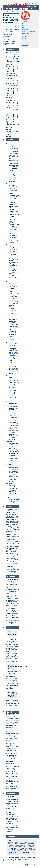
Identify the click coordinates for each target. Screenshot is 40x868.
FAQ (27, 3)
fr (16, 27)
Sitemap (37, 3)
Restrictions (26, 34)
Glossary (31, 3)
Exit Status (25, 27)
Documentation (20, 11)
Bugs (24, 25)
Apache (5, 11)
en (17, 25)
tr (18, 27)
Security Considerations (29, 32)
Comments (25, 45)
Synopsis (25, 21)
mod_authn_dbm (13, 38)
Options (24, 23)
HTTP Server (12, 11)
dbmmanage (11, 40)
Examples (25, 30)
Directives (22, 3)
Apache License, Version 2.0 (21, 861)
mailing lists (11, 854)
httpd (24, 39)
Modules (16, 3)
